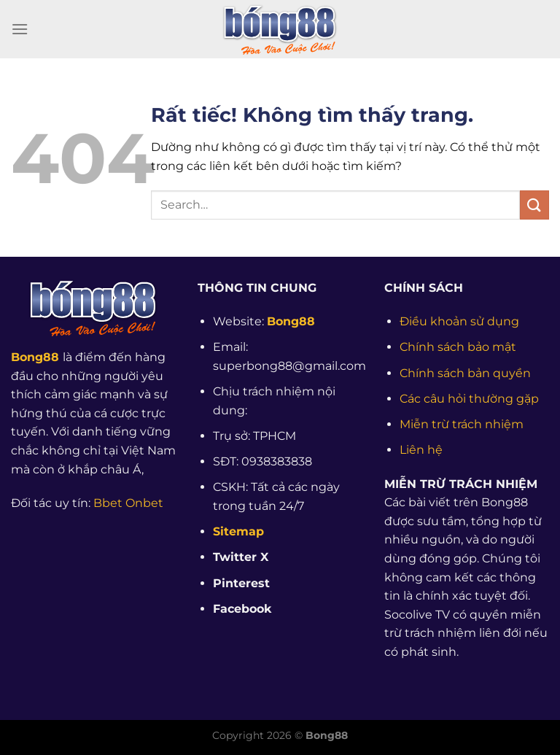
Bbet (108, 503)
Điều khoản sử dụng (459, 321)
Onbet (144, 503)
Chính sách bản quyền (465, 373)
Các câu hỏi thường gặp (469, 399)
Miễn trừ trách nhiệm (462, 424)
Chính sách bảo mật (458, 347)
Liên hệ (421, 450)
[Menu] (20, 29)
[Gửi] (534, 205)
